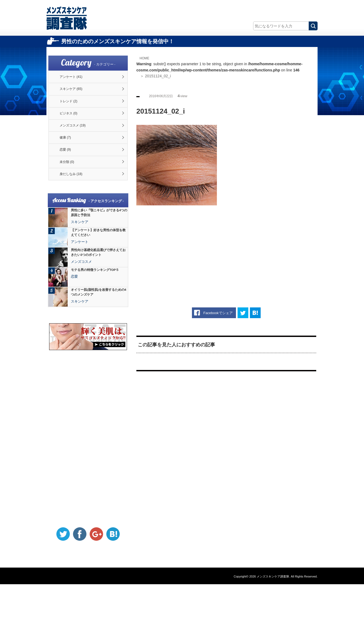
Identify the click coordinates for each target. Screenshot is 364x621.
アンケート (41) (76, 79)
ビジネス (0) (73, 128)
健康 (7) (69, 160)
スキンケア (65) (76, 95)
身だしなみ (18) (76, 209)
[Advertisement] (226, 248)
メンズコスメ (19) (77, 144)
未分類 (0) (71, 193)
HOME (146, 58)
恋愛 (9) (69, 176)
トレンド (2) (73, 111)
